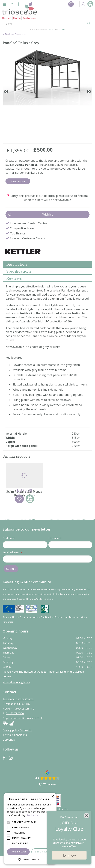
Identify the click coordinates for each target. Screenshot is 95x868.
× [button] (53, 797)
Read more (18, 181)
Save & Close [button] (18, 852)
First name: (9, 550)
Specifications (19, 271)
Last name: (55, 550)
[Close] (87, 816)
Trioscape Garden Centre (18, 711)
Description (17, 264)
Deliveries (9, 751)
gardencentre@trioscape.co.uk (24, 730)
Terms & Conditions (15, 747)
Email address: (13, 564)
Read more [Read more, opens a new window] (32, 815)
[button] (30, 859)
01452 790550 (15, 725)
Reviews (14, 278)
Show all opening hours (17, 694)
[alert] (30, 829)
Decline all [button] (42, 852)
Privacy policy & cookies (17, 742)
